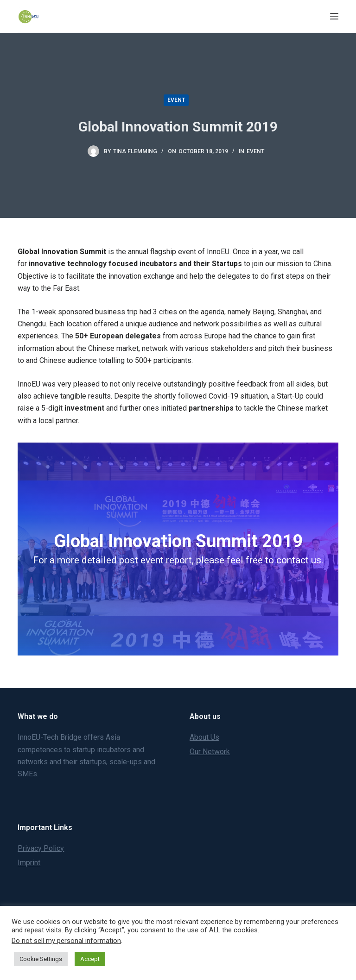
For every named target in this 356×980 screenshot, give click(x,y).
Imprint (29, 863)
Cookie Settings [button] (41, 959)
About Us (204, 737)
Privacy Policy (41, 848)
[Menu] (334, 16)
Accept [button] (90, 959)
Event (176, 100)
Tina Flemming (135, 151)
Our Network (210, 752)
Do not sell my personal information (66, 941)
